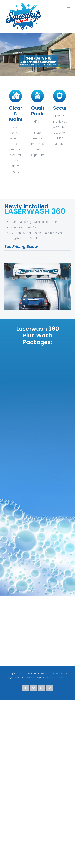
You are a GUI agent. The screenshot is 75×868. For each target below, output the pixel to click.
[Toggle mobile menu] (69, 7)
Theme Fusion (56, 755)
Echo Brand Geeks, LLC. (56, 759)
